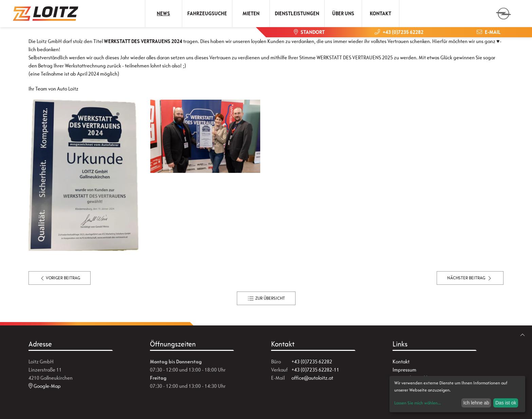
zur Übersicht (266, 299)
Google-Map (45, 386)
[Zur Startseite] (46, 14)
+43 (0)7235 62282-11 (315, 370)
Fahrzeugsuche (207, 13)
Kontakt (381, 13)
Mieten (251, 13)
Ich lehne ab (476, 403)
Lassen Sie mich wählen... (417, 403)
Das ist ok (506, 403)
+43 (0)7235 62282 (312, 362)
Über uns (343, 13)
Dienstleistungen (297, 13)
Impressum (404, 370)
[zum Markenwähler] (503, 11)
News (163, 13)
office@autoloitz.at (312, 378)
